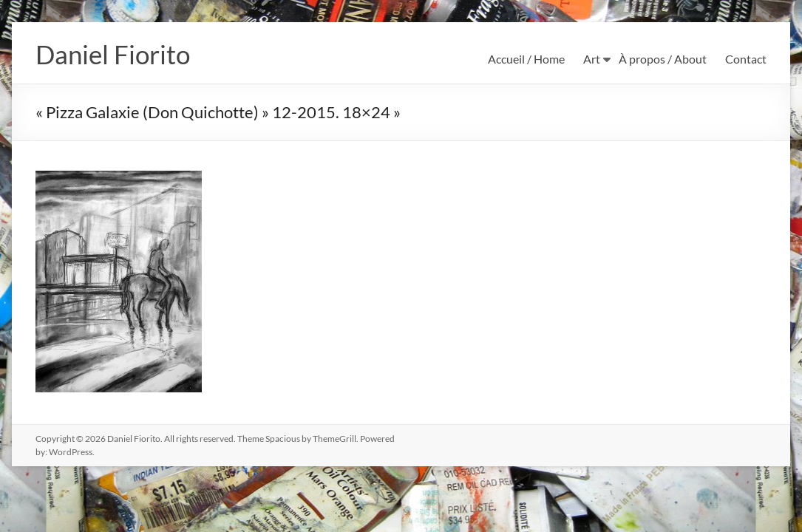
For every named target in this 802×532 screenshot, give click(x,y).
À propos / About (663, 59)
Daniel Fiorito (115, 54)
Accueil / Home (526, 59)
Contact (746, 59)
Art (592, 59)
